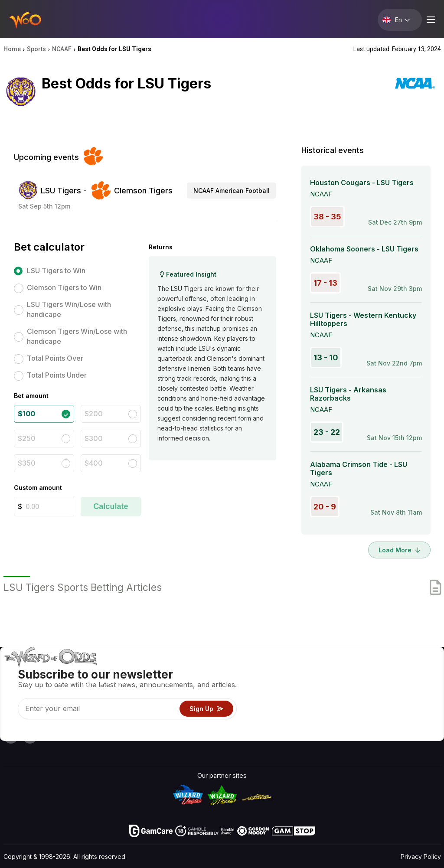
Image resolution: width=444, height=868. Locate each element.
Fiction (415, 709)
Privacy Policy (421, 857)
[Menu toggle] (430, 20)
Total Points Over (55, 358)
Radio (364, 721)
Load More (399, 550)
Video (414, 671)
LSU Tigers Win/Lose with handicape (69, 309)
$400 (94, 463)
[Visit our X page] (30, 736)
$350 (27, 463)
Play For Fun (279, 709)
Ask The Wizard (284, 734)
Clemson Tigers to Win (64, 287)
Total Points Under (57, 375)
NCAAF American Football (232, 191)
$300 (94, 438)
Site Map (418, 696)
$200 (94, 414)
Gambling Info (281, 696)
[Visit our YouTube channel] (11, 736)
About (365, 671)
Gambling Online (284, 721)
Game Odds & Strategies (297, 671)
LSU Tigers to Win (56, 271)
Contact (368, 684)
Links (364, 696)
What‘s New (374, 709)
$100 (26, 414)
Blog (412, 684)
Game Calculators (287, 684)
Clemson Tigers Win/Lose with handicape (77, 336)
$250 (27, 438)
